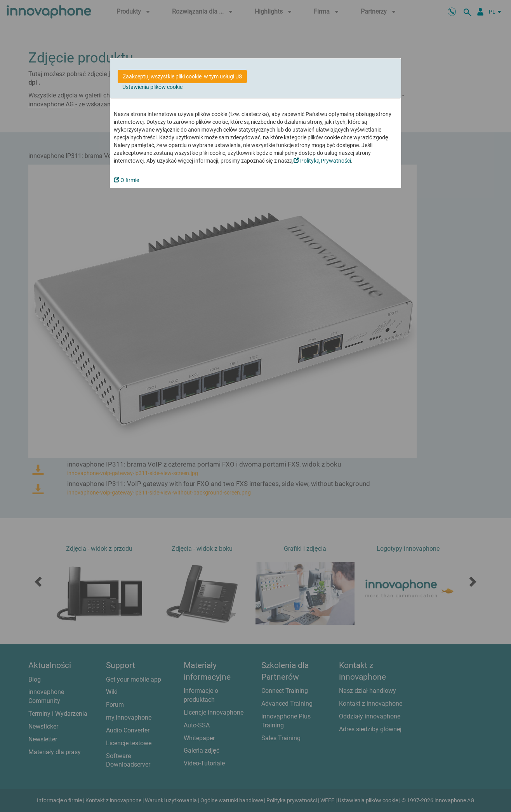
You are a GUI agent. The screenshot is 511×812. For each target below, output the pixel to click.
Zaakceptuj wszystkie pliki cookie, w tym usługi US (182, 76)
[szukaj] (469, 12)
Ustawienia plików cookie (152, 87)
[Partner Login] (480, 12)
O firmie (126, 180)
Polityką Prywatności (322, 161)
